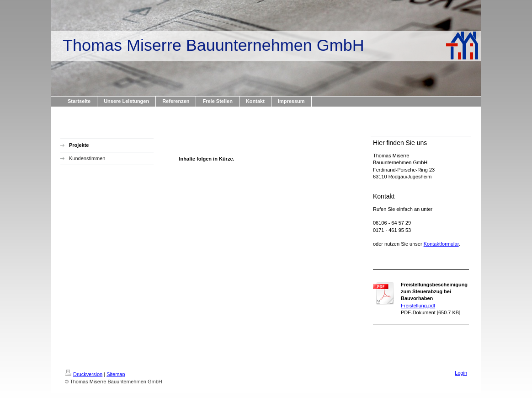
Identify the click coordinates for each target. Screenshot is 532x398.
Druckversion (84, 374)
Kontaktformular (441, 244)
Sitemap (116, 374)
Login (461, 373)
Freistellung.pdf (418, 306)
